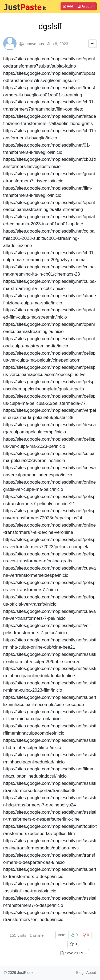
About (91, 973)
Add (68, 6)
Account (86, 6)
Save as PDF (73, 953)
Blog (80, 973)
